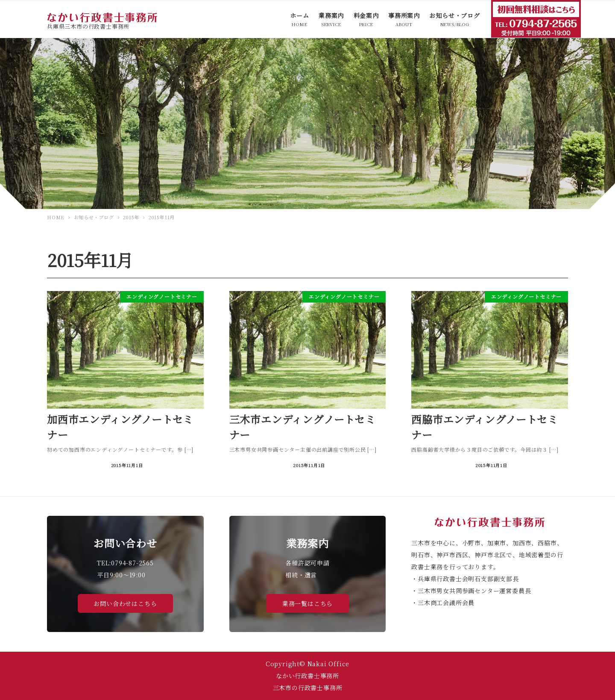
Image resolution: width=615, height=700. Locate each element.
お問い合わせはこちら (125, 603)
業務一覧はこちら (307, 603)
